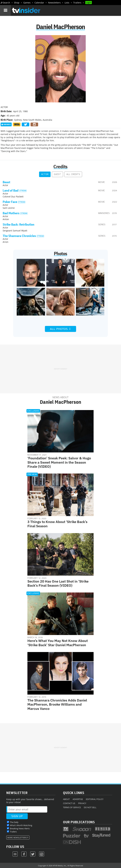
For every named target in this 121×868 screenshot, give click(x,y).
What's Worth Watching (21, 825)
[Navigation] (5, 10)
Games (27, 3)
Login (89, 2)
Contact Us (69, 803)
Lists (67, 3)
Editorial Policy (95, 799)
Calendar (39, 3)
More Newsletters (17, 838)
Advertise (78, 799)
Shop (17, 3)
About (66, 799)
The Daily (14, 822)
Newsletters (54, 3)
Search (6, 3)
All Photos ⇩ (60, 329)
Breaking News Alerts (20, 828)
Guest (57, 174)
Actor (45, 174)
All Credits (73, 174)
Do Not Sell (90, 807)
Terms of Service (72, 807)
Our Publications (79, 822)
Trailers (77, 3)
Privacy (82, 803)
